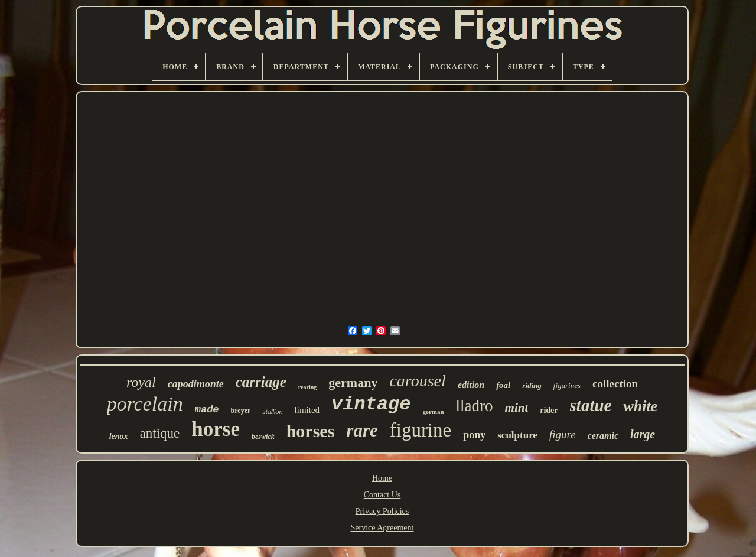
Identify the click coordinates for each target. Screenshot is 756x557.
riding (532, 385)
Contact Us (382, 495)
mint (517, 408)
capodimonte (196, 384)
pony (474, 435)
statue (591, 405)
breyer (241, 411)
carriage (261, 382)
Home (382, 478)
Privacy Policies (382, 511)
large (643, 434)
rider (549, 410)
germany (353, 382)
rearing (307, 387)
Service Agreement (382, 528)
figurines (567, 385)
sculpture (517, 435)
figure (563, 434)
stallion (272, 412)
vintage (371, 404)
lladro (475, 406)
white (640, 406)
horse (216, 429)
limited (307, 410)
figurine (421, 430)
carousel (417, 381)
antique (160, 433)
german (434, 412)
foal (503, 385)
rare (362, 430)
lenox (119, 436)
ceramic (603, 436)
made (207, 410)
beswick (263, 437)
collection (615, 384)
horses (311, 431)
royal (141, 382)
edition (471, 385)
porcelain (145, 404)
